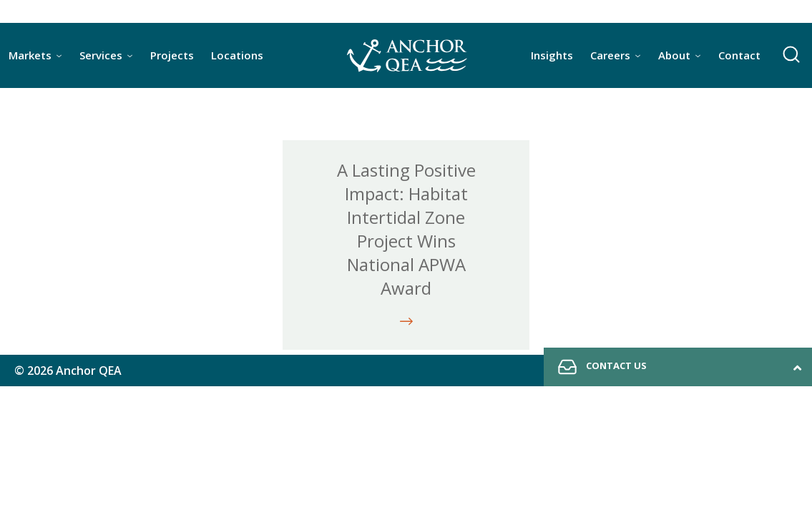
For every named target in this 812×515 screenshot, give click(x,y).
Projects (172, 55)
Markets (30, 55)
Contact (739, 55)
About (674, 55)
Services (101, 55)
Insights (552, 55)
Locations (237, 55)
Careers (610, 55)
